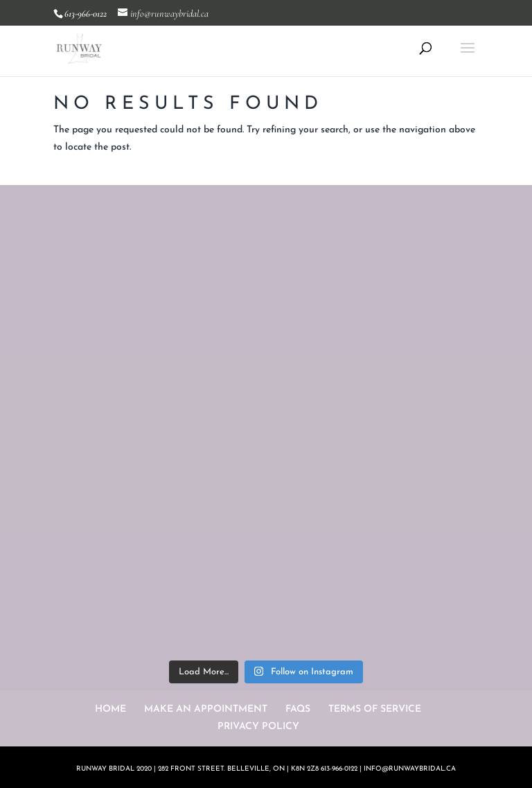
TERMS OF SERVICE (375, 709)
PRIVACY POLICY (258, 727)
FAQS (298, 709)
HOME (110, 709)
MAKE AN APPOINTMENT (206, 709)
